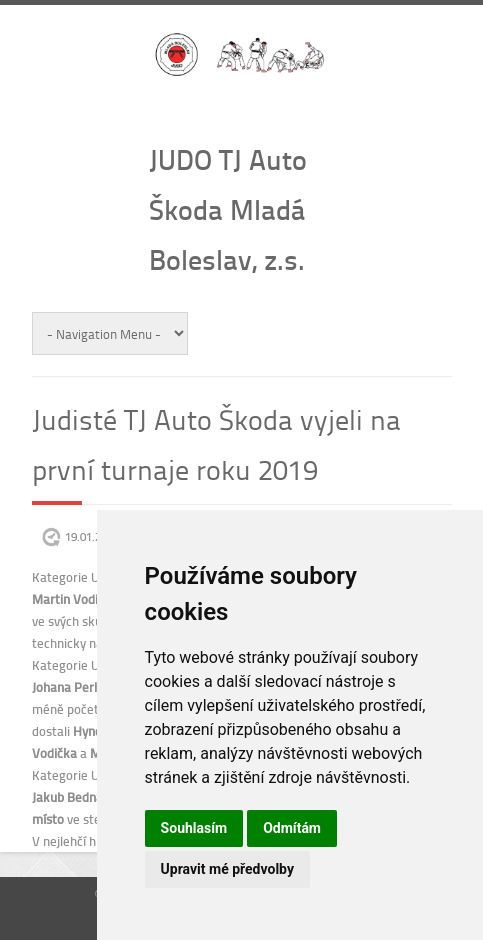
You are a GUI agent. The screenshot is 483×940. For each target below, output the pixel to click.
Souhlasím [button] (194, 828)
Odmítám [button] (292, 828)
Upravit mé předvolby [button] (227, 869)
